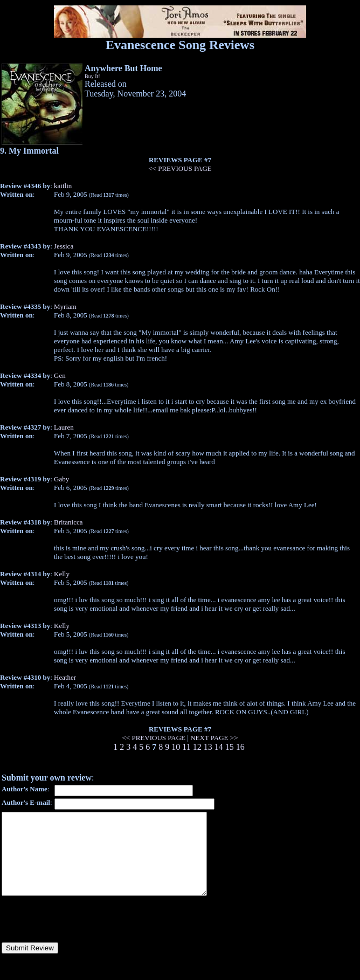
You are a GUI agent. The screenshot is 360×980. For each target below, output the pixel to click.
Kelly (62, 574)
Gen (60, 375)
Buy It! (92, 76)
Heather (65, 677)
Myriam (65, 306)
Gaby (61, 479)
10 (176, 747)
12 (197, 747)
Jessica (64, 246)
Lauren (64, 427)
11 (186, 747)
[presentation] (84, 935)
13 (208, 747)
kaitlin (63, 186)
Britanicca (68, 522)
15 (230, 747)
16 (240, 747)
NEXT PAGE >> (214, 738)
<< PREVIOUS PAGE (180, 168)
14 (219, 747)
